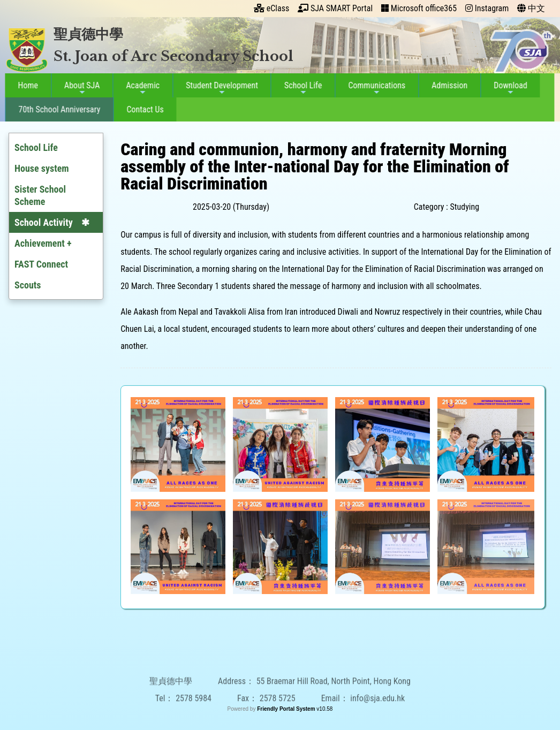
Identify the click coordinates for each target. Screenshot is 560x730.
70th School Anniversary (56, 109)
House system (42, 168)
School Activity (44, 222)
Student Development (219, 88)
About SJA (79, 88)
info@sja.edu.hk (377, 715)
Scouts (28, 285)
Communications (374, 88)
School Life (300, 88)
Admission (447, 85)
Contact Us (142, 109)
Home (25, 85)
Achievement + (43, 243)
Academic (140, 88)
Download (508, 88)
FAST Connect (41, 264)
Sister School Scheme (40, 195)
